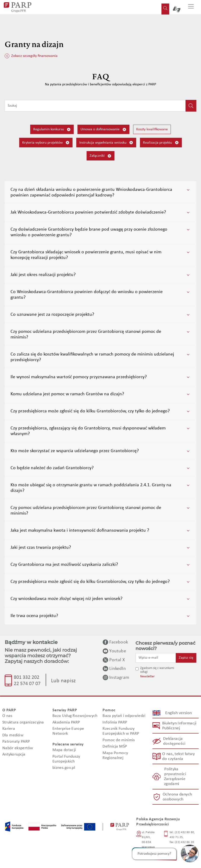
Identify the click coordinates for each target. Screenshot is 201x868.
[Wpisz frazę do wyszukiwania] (95, 106)
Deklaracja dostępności (174, 741)
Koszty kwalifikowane (152, 129)
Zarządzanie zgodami (175, 782)
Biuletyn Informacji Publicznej (179, 726)
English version (179, 713)
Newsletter (147, 677)
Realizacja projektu (161, 143)
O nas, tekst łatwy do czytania (179, 756)
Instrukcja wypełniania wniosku (106, 143)
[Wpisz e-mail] (156, 658)
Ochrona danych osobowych (177, 797)
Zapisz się (186, 658)
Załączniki (100, 156)
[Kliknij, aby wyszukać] (191, 106)
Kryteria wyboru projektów (46, 143)
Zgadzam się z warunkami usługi (157, 670)
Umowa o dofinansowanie (103, 129)
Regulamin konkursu (52, 129)
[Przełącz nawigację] (191, 7)
